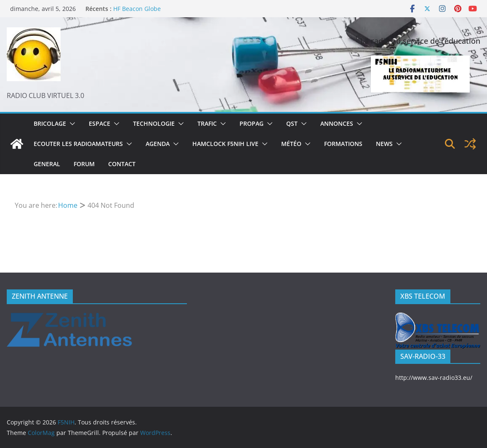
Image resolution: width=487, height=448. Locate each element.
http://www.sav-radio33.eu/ (434, 378)
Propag (251, 123)
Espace (100, 123)
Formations (343, 144)
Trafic (207, 123)
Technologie (154, 123)
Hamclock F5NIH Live (225, 144)
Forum (84, 164)
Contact (122, 164)
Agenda (158, 144)
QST (292, 123)
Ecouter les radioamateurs (78, 144)
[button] (71, 124)
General (47, 164)
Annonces (337, 123)
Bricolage (50, 123)
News (384, 144)
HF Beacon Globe (137, 9)
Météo (291, 144)
